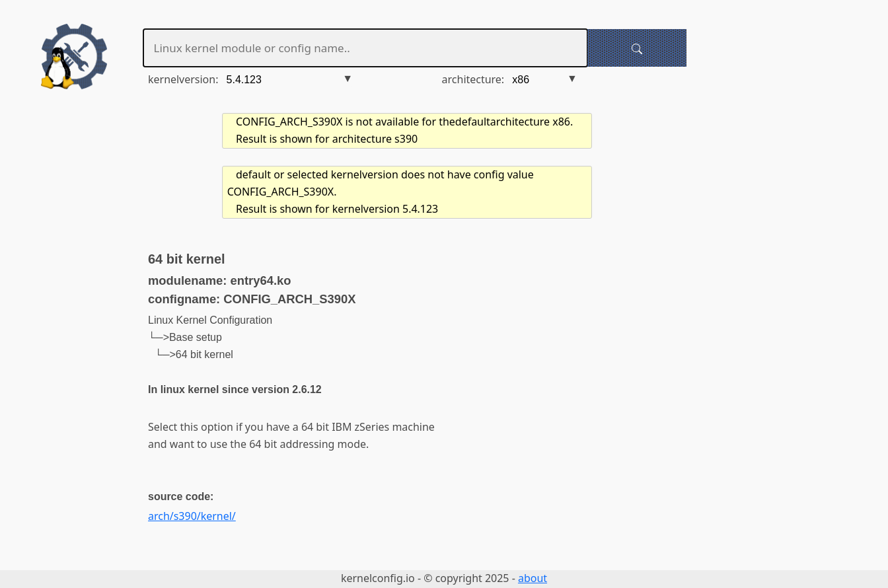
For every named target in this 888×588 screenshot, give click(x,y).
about (533, 578)
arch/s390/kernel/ (192, 516)
